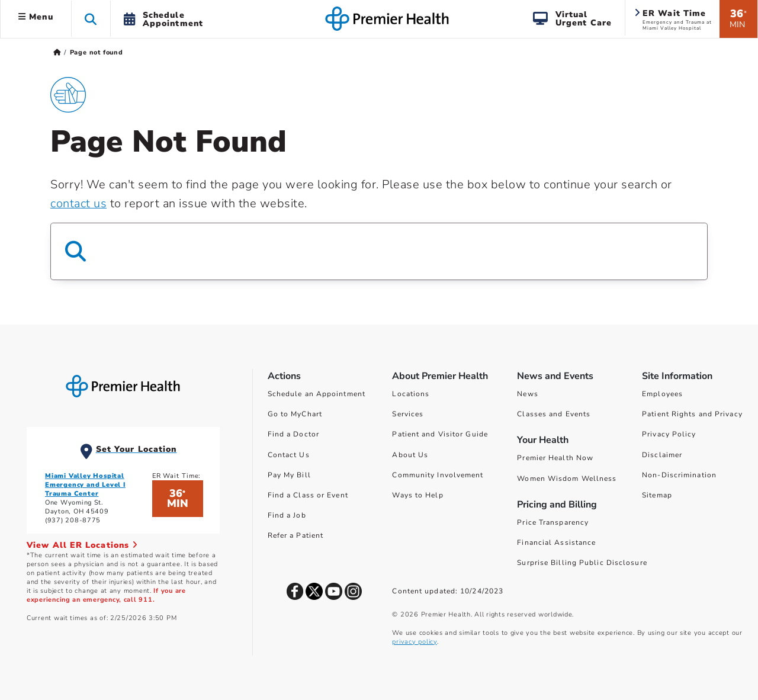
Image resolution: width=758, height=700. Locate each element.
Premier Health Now (555, 458)
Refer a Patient (296, 535)
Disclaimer (662, 455)
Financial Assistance (556, 542)
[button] (91, 19)
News (527, 394)
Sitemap (657, 495)
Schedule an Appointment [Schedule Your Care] (317, 394)
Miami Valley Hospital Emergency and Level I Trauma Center (85, 485)
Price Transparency (553, 522)
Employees (662, 394)
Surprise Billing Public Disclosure (582, 563)
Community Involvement (438, 475)
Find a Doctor (293, 434)
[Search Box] (379, 251)
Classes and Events (554, 414)
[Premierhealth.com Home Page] (57, 52)
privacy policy (414, 642)
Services (408, 414)
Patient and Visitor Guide (440, 434)
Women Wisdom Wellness (567, 479)
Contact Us (289, 455)
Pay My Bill (289, 475)
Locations (411, 394)
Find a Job (287, 515)
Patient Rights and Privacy (692, 414)
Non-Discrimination (679, 475)
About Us (410, 455)
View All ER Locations (82, 545)
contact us (78, 203)
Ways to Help (417, 495)
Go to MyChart (295, 414)
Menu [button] (36, 17)
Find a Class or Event (308, 495)
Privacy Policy (669, 434)
